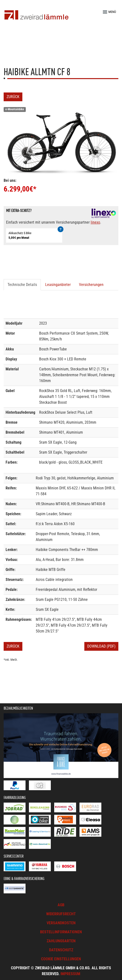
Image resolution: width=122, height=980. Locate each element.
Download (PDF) (101, 646)
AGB (61, 905)
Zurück (13, 97)
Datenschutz (61, 950)
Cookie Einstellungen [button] (61, 959)
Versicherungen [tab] (91, 285)
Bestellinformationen (61, 932)
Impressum (70, 974)
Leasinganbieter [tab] (58, 285)
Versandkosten (61, 923)
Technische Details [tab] (22, 285)
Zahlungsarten (61, 941)
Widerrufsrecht (61, 914)
